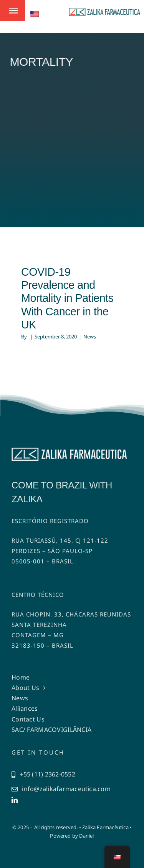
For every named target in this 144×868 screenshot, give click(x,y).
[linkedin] (15, 800)
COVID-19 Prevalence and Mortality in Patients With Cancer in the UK (67, 298)
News (90, 337)
